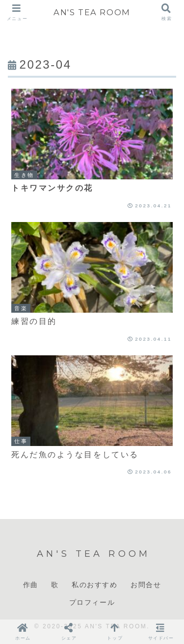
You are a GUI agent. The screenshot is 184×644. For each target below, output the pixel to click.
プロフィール (92, 602)
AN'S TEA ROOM (92, 12)
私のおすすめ (95, 585)
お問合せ (146, 585)
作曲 (31, 585)
